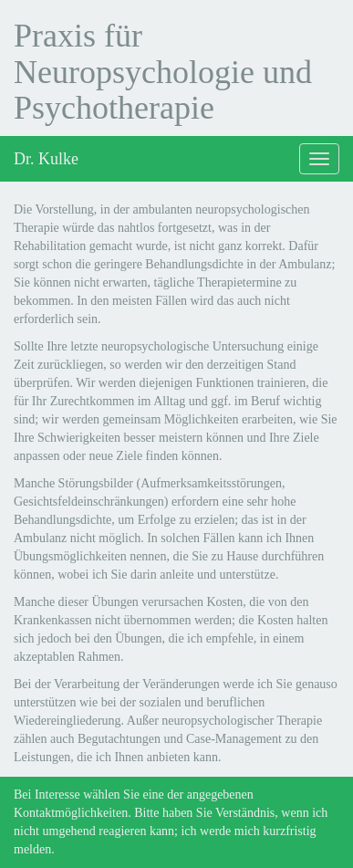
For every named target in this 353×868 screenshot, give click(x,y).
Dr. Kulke (46, 159)
